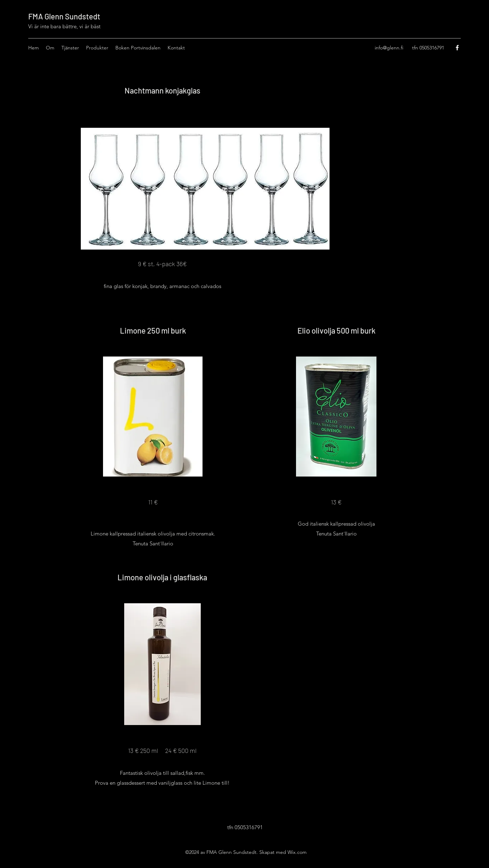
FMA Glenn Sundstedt (64, 16)
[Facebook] (457, 48)
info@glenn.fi (389, 48)
